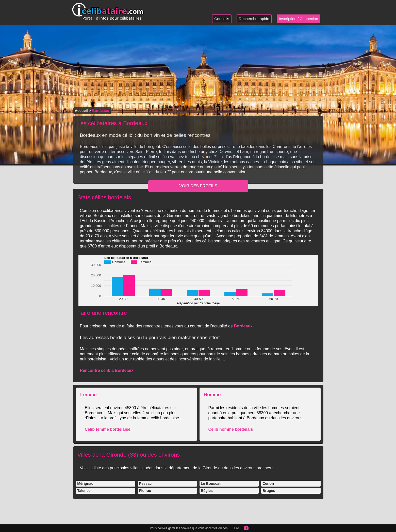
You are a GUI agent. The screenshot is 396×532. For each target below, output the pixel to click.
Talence (84, 491)
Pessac (145, 484)
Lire (236, 528)
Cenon (268, 484)
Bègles (207, 491)
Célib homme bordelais (230, 429)
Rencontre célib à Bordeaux (107, 370)
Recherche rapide (254, 19)
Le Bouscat (211, 484)
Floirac (145, 491)
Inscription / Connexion (299, 19)
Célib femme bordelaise (108, 429)
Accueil (81, 111)
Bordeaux (243, 326)
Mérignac (85, 484)
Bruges (269, 491)
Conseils (222, 19)
